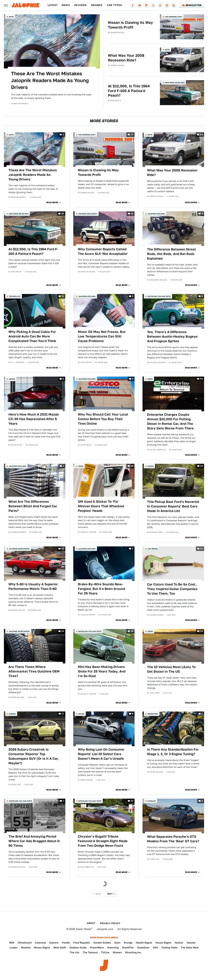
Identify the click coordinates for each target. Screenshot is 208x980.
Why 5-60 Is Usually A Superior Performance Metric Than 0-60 (33, 586)
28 (132, 466)
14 (201, 631)
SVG (155, 947)
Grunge (128, 943)
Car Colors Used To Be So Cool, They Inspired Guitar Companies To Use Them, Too (172, 589)
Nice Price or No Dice (175, 82)
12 (132, 214)
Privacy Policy (110, 923)
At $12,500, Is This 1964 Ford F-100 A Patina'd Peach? (129, 91)
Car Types (114, 5)
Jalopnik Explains (156, 214)
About (91, 923)
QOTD (11, 17)
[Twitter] (153, 5)
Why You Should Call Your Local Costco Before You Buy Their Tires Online (103, 419)
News (66, 5)
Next (110, 894)
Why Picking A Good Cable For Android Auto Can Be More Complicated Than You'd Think (32, 336)
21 (132, 801)
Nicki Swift (60, 947)
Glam (117, 943)
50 (201, 379)
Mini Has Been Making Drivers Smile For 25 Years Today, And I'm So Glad (102, 671)
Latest (53, 5)
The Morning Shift (174, 17)
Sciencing (113, 947)
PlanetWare (97, 947)
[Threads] (160, 5)
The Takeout (90, 952)
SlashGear (143, 947)
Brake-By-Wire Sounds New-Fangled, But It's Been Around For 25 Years (101, 589)
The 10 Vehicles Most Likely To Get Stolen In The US (171, 669)
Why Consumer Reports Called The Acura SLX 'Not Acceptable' (103, 251)
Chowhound (25, 943)
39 (63, 214)
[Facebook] (133, 5)
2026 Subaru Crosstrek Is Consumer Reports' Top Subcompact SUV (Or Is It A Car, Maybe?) (34, 756)
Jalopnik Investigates (19, 549)
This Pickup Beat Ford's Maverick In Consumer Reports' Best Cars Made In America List (173, 506)
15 (63, 631)
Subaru (12, 714)
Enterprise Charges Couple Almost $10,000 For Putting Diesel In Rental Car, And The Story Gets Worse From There (170, 421)
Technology (15, 296)
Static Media (84, 929)
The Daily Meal (190, 947)
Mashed (26, 947)
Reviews (81, 5)
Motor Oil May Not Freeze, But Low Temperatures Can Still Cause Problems (102, 336)
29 (132, 631)
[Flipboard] (146, 5)
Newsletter (192, 5)
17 (63, 714)
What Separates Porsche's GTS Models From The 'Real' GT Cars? (173, 839)
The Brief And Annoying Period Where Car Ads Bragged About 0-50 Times (35, 841)
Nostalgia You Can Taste (159, 296)
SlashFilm (128, 947)
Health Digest (144, 943)
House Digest (163, 943)
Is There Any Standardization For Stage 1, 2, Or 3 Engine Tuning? (173, 752)
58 (201, 135)
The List (75, 952)
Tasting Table (169, 947)
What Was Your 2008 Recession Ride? (126, 58)
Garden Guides (102, 943)
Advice (12, 379)
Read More (52, 203)
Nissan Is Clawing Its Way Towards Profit (130, 25)
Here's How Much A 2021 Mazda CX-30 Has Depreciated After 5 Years (34, 419)
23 (132, 135)
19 (201, 466)
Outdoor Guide (78, 947)
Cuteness (40, 943)
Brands (97, 5)
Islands (191, 943)
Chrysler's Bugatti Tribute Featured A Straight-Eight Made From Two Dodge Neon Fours (103, 841)
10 (63, 549)
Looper (14, 947)
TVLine (105, 952)
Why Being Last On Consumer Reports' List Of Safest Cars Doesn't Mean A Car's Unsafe (101, 754)
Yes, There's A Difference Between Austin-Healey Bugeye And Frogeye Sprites (172, 336)
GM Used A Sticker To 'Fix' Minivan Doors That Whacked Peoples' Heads (101, 506)
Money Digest (42, 947)
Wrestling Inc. (133, 952)
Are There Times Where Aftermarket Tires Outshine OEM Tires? (34, 671)
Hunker (179, 943)
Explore (54, 943)
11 (63, 296)
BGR (12, 943)
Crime (150, 631)
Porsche (152, 801)
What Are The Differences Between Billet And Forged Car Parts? (33, 506)
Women (117, 952)
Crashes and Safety (88, 214)
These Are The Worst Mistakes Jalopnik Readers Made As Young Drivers (50, 80)
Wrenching (153, 714)
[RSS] (174, 5)
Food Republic (82, 943)
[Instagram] (167, 5)
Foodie (66, 943)
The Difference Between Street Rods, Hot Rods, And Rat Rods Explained (171, 254)
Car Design (153, 549)
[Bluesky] (140, 5)
